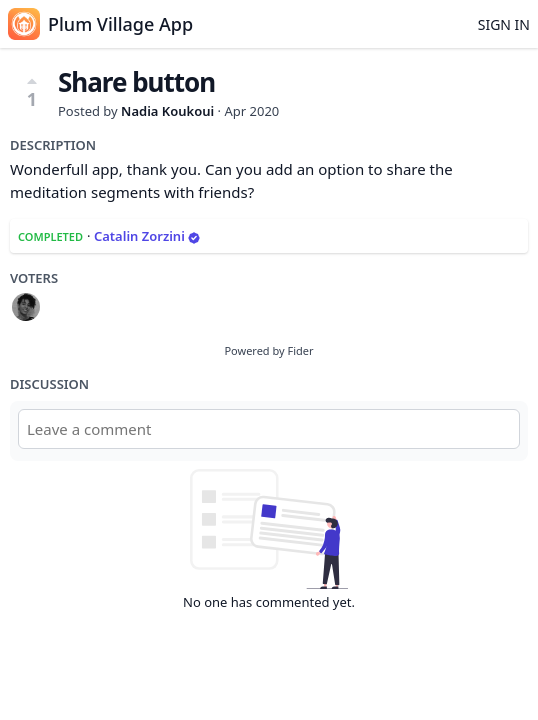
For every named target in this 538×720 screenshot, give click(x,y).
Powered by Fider (268, 350)
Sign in (504, 24)
